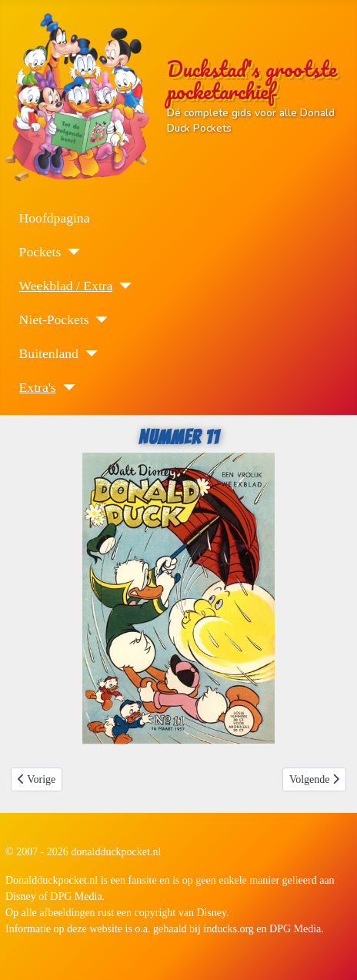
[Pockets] (70, 252)
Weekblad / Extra (66, 286)
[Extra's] (66, 387)
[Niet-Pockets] (98, 319)
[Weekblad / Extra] (122, 286)
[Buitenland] (88, 353)
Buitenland (49, 353)
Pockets (40, 252)
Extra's (38, 387)
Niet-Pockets (54, 319)
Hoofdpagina (55, 218)
